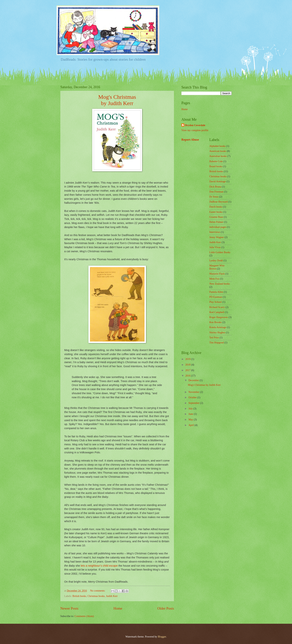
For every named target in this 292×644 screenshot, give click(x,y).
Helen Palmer (216, 222)
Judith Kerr (112, 596)
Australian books (218, 156)
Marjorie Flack (217, 274)
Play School (215, 302)
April (192, 425)
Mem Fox (214, 279)
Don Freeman (216, 192)
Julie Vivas (215, 247)
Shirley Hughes (217, 333)
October (193, 397)
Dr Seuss (214, 197)
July (191, 409)
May (191, 420)
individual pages (218, 227)
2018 (188, 365)
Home (118, 608)
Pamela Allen (216, 292)
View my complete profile (195, 130)
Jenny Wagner (217, 237)
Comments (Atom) (84, 616)
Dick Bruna (215, 187)
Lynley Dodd (216, 261)
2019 (188, 359)
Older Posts (166, 608)
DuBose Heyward (218, 202)
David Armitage (218, 181)
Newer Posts (69, 608)
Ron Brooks (215, 322)
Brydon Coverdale (195, 125)
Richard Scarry (217, 307)
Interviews (215, 232)
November (194, 392)
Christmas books (96, 596)
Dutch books (216, 207)
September (194, 403)
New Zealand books (220, 284)
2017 (188, 370)
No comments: (98, 591)
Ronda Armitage (218, 327)
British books (79, 596)
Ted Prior (214, 338)
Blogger (162, 637)
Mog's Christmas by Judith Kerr (204, 385)
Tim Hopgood (216, 343)
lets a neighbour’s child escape (99, 566)
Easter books (216, 212)
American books (218, 151)
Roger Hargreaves (219, 317)
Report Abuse (190, 140)
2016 (188, 376)
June (191, 414)
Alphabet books (217, 146)
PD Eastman (216, 297)
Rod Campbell (217, 312)
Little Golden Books (220, 252)
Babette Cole (216, 161)
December (194, 380)
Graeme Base (216, 217)
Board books (216, 166)
